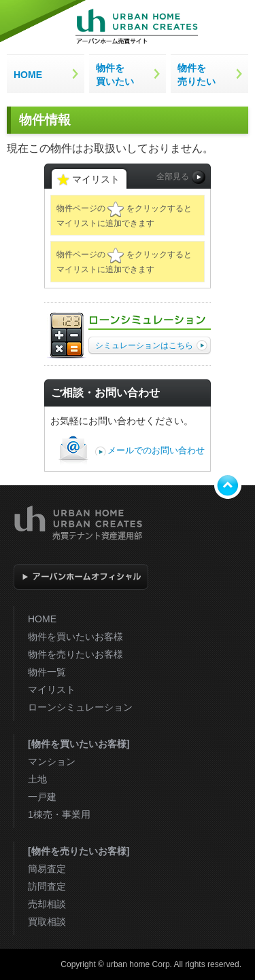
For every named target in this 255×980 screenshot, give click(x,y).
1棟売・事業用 (59, 814)
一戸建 (42, 797)
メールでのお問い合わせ (156, 450)
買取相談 (47, 922)
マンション (52, 761)
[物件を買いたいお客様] (79, 744)
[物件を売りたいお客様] (79, 851)
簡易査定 (47, 869)
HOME (42, 619)
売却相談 (47, 904)
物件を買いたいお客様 (75, 637)
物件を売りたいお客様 (75, 654)
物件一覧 (47, 672)
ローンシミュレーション (80, 707)
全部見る (181, 177)
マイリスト (52, 690)
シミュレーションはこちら (151, 345)
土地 (37, 779)
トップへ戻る (228, 485)
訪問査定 (47, 886)
